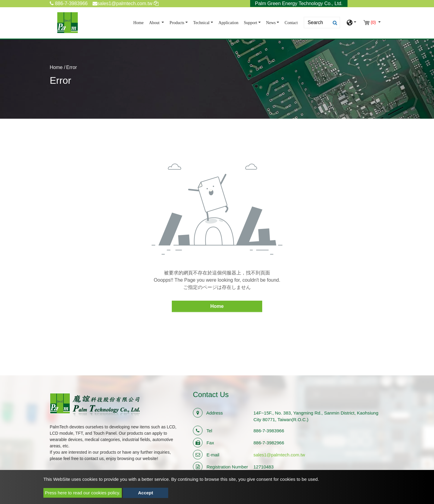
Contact (291, 23)
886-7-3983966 (69, 3)
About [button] (155, 23)
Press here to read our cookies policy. (83, 493)
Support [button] (250, 23)
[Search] (322, 23)
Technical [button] (201, 23)
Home (140, 22)
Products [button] (177, 23)
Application (228, 23)
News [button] (271, 23)
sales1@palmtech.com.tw (279, 455)
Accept (146, 493)
